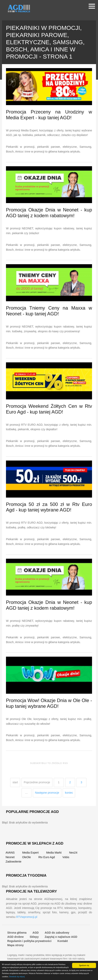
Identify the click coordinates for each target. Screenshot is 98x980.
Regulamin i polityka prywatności (29, 941)
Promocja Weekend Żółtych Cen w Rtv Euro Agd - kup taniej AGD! (49, 409)
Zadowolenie (13, 862)
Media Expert (30, 853)
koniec (69, 793)
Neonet (10, 857)
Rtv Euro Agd (47, 857)
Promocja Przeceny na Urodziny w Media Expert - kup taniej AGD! (49, 115)
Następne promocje (47, 793)
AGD (36, 933)
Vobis (66, 857)
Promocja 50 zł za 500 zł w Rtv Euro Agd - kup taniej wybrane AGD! (49, 507)
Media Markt (54, 853)
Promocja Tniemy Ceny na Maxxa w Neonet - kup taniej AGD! (49, 311)
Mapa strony (16, 945)
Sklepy (34, 937)
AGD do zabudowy (57, 933)
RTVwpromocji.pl (27, 917)
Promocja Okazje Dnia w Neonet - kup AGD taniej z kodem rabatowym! (49, 213)
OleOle (26, 857)
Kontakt (63, 941)
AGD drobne (16, 937)
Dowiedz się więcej (17, 977)
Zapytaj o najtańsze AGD (61, 937)
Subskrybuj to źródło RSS (49, 763)
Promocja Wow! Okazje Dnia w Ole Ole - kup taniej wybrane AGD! (49, 703)
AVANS (10, 853)
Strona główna (17, 933)
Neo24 (73, 853)
